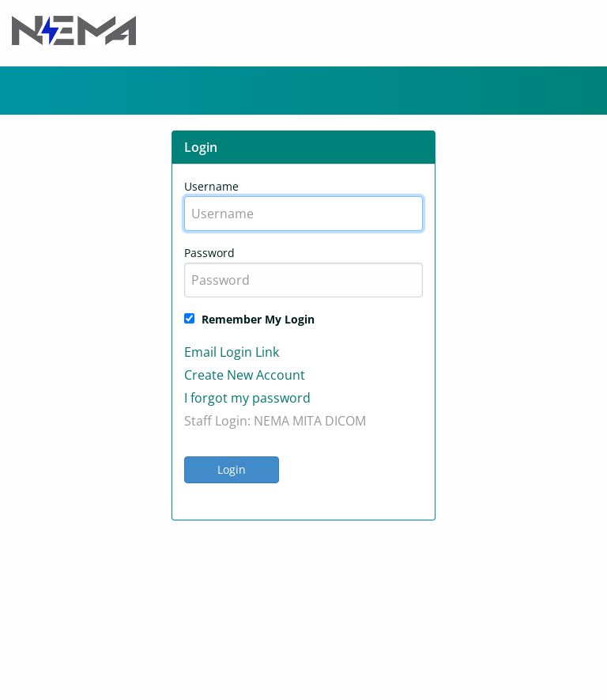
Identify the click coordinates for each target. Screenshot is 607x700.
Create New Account (245, 375)
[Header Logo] (74, 29)
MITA (307, 421)
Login (232, 469)
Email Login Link (232, 352)
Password (209, 253)
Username (211, 186)
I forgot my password (247, 398)
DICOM (345, 421)
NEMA (271, 421)
